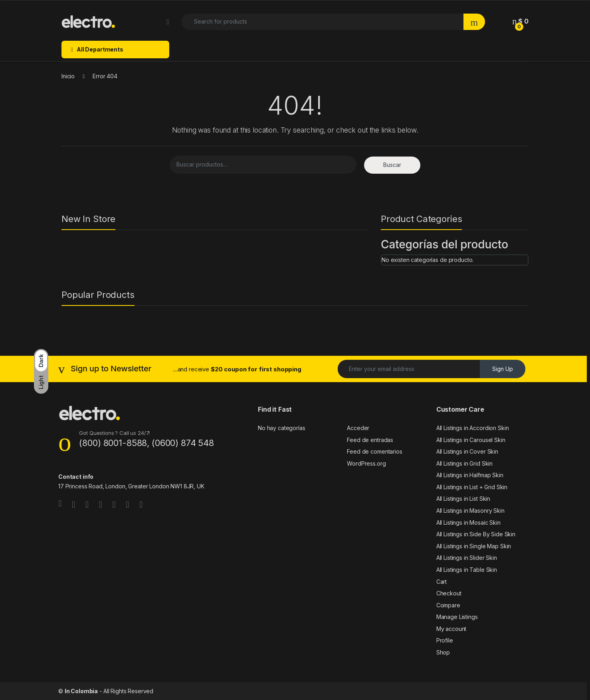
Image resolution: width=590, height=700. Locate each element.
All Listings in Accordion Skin (473, 428)
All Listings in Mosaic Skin (468, 523)
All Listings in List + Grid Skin (472, 487)
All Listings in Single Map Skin (474, 546)
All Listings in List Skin (463, 499)
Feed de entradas (370, 440)
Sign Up (503, 369)
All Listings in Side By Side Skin (476, 534)
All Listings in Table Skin (467, 570)
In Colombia (81, 691)
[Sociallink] (60, 504)
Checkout (449, 593)
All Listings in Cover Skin (467, 451)
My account (451, 629)
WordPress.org (366, 463)
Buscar (392, 165)
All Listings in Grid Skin (465, 463)
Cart (442, 582)
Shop (443, 652)
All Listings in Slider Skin (467, 558)
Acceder (358, 428)
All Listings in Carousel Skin (471, 440)
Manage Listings (457, 617)
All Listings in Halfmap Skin (470, 475)
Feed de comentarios (374, 451)
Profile (445, 640)
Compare (448, 605)
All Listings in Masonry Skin (470, 511)
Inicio (68, 76)
